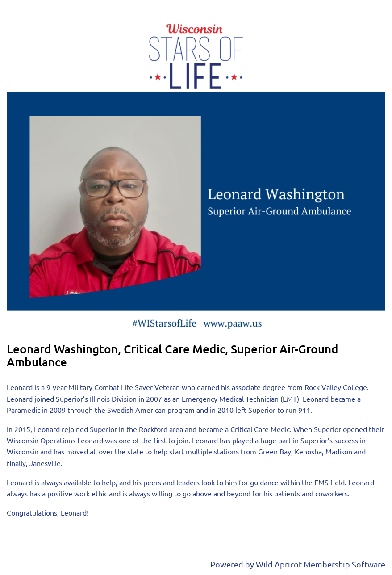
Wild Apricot (279, 564)
